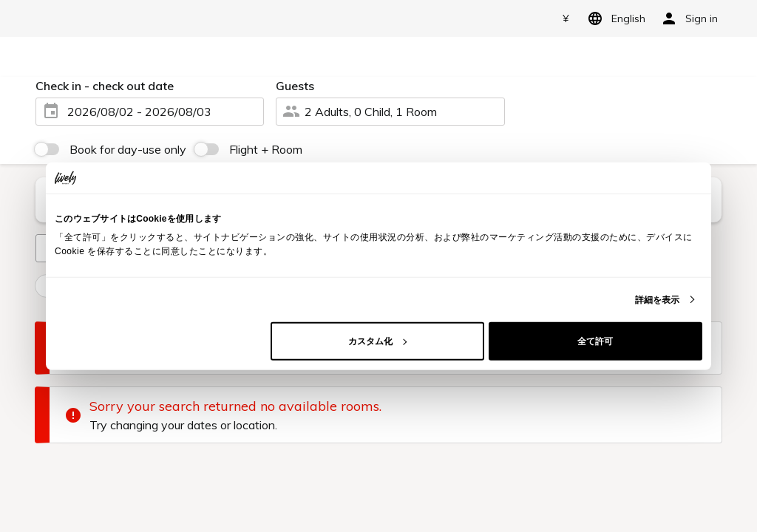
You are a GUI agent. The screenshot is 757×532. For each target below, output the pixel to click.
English (614, 18)
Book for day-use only (128, 149)
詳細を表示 (658, 299)
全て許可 (595, 341)
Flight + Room (266, 149)
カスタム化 (377, 341)
